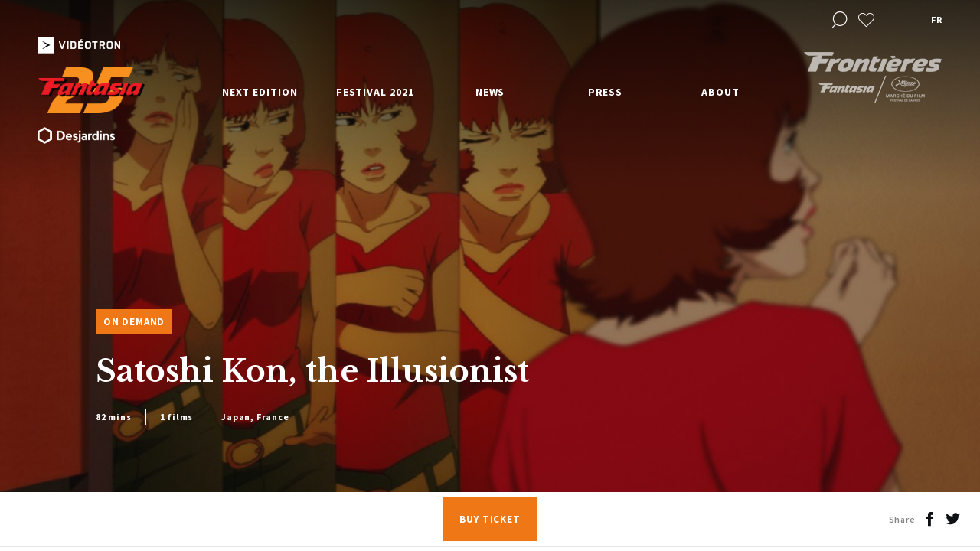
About (720, 92)
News (490, 92)
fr (936, 20)
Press (606, 92)
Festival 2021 (375, 92)
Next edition (260, 92)
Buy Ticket (490, 519)
